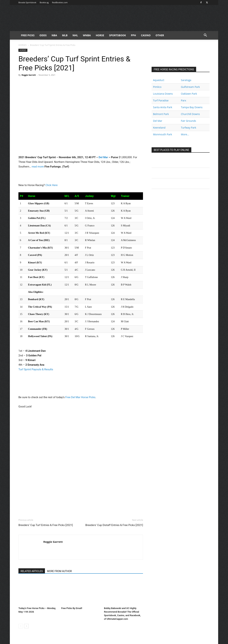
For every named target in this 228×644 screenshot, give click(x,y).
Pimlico (157, 87)
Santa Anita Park (163, 107)
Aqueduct (159, 80)
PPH (134, 35)
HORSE (100, 35)
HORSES (22, 45)
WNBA (87, 35)
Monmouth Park (162, 134)
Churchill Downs (190, 114)
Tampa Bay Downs (192, 107)
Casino (146, 35)
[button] (205, 36)
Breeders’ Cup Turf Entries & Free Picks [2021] (46, 525)
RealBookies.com (60, 2)
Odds (43, 35)
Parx (184, 100)
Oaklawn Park (189, 94)
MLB (65, 35)
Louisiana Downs (163, 94)
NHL (75, 35)
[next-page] (26, 626)
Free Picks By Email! (72, 608)
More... (185, 134)
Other (160, 35)
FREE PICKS (28, 35)
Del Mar (103, 157)
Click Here (52, 185)
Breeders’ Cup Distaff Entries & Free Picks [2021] (114, 525)
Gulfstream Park (190, 87)
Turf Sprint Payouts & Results (36, 369)
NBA (54, 35)
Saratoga (186, 80)
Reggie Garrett (29, 75)
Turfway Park (189, 128)
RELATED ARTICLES (32, 571)
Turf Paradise (161, 100)
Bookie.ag (44, 2)
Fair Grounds (189, 121)
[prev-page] (21, 626)
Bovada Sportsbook (27, 2)
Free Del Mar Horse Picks (80, 397)
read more (38, 167)
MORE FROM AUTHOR (59, 571)
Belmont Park (161, 114)
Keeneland (159, 128)
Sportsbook (118, 35)
